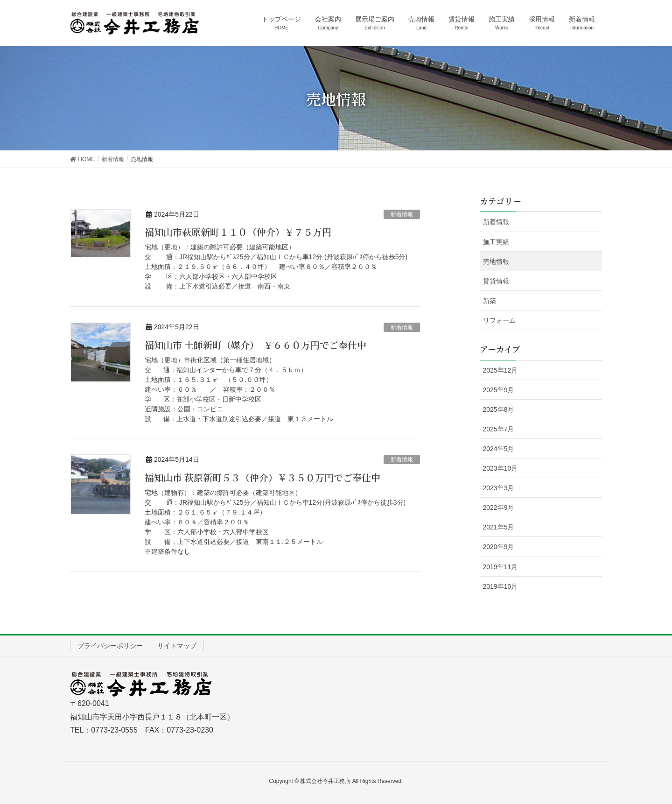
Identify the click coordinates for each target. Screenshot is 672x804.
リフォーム (499, 320)
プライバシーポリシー (110, 646)
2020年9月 (499, 547)
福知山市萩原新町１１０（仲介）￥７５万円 (247, 232)
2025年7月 (499, 429)
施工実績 (496, 242)
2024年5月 (499, 449)
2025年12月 (500, 370)
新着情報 (402, 214)
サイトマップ (177, 646)
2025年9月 (499, 390)
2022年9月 (499, 508)
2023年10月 (500, 468)
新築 (490, 301)
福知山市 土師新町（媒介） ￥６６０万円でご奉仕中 (255, 345)
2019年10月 (500, 586)
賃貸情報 (496, 281)
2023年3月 (499, 488)
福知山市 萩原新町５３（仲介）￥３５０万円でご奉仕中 (262, 477)
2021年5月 (499, 527)
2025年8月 (499, 409)
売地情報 (496, 261)
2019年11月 (500, 567)
